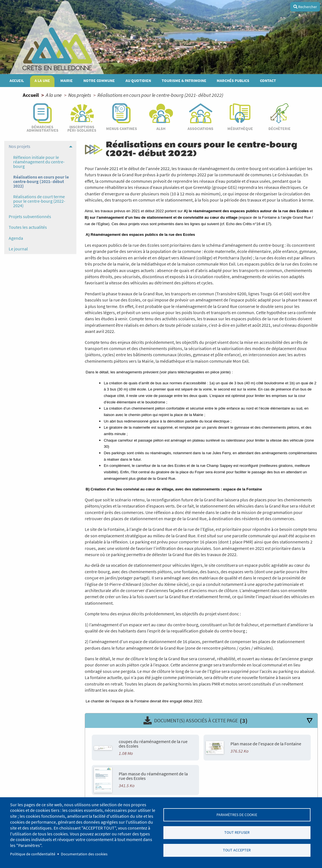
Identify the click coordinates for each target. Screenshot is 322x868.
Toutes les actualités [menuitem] (28, 227)
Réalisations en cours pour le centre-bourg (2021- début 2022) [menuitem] (41, 181)
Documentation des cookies (84, 854)
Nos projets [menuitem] (20, 146)
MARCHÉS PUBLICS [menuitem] (233, 81)
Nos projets (80, 95)
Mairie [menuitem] (67, 81)
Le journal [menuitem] (18, 249)
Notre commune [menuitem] (99, 81)
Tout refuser (237, 832)
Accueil (31, 95)
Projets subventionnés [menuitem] (30, 216)
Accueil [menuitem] (17, 81)
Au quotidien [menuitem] (138, 81)
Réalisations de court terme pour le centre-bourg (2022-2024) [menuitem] (39, 201)
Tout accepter (237, 851)
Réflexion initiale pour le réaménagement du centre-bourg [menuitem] (39, 162)
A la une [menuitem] (42, 81)
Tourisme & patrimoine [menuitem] (184, 81)
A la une (54, 95)
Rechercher (305, 7)
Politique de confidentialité (33, 854)
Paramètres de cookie (237, 814)
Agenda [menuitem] (16, 238)
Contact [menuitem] (268, 81)
